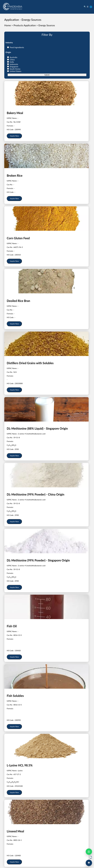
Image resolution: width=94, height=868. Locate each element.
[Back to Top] (89, 863)
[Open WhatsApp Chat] (89, 852)
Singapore (14, 66)
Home (8, 25)
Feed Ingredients (17, 47)
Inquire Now (14, 136)
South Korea (15, 69)
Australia (13, 57)
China (12, 60)
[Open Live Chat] (91, 857)
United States (15, 71)
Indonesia (14, 64)
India (12, 62)
